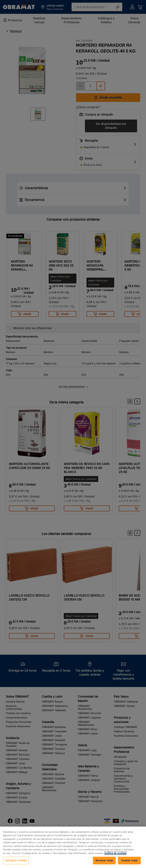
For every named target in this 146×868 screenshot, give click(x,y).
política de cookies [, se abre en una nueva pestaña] (115, 853)
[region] (73, 847)
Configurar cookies (16, 860)
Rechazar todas (104, 860)
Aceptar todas (129, 860)
